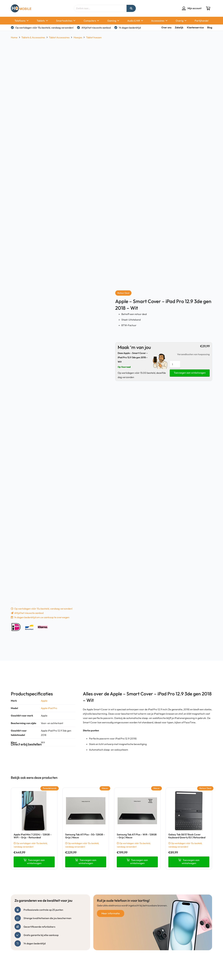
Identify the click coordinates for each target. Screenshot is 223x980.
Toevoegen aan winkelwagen (190, 373)
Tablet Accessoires (59, 37)
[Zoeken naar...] (105, 8)
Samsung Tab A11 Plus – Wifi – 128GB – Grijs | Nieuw (137, 836)
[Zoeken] (131, 8)
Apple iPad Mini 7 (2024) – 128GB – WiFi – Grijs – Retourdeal (33, 836)
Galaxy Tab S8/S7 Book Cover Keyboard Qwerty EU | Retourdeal (187, 836)
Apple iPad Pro (49, 708)
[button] (27, 21)
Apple (44, 701)
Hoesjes (78, 37)
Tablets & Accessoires (33, 37)
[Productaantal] (175, 364)
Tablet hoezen (94, 37)
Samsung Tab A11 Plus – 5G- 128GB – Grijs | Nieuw (85, 836)
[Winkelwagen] (208, 8)
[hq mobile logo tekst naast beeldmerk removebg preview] (21, 8)
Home (14, 37)
